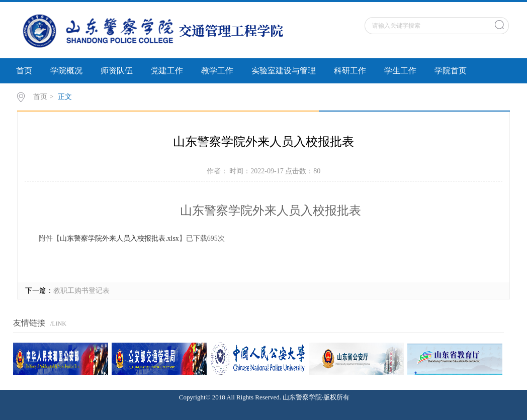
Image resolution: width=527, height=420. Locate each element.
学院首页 (451, 71)
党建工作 (167, 71)
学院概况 (66, 71)
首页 (24, 71)
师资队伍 (117, 71)
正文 (65, 97)
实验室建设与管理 (284, 71)
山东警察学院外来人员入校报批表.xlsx (119, 238)
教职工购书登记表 (81, 291)
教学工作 (217, 71)
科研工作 (350, 71)
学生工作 (400, 71)
